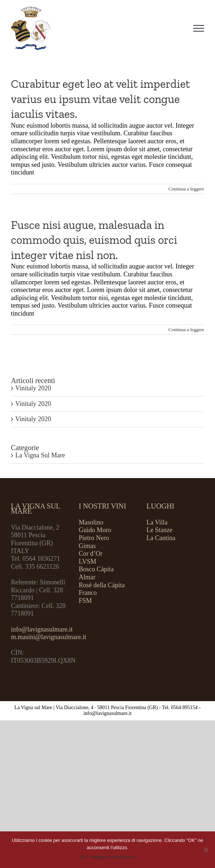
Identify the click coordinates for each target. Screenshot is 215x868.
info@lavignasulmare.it (42, 629)
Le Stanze (159, 530)
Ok (83, 857)
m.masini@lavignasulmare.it (49, 637)
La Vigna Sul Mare (40, 455)
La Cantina (161, 538)
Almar (87, 577)
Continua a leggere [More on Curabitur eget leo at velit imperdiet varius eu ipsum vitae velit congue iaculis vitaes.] (186, 189)
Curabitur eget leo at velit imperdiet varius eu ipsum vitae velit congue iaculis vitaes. (100, 99)
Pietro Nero (94, 538)
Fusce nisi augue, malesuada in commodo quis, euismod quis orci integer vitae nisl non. (94, 240)
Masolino (91, 522)
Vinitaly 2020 (33, 388)
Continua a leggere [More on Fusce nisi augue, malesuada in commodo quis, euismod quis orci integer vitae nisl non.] (186, 330)
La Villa (157, 522)
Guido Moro (95, 530)
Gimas (87, 546)
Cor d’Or (91, 554)
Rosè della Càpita (102, 585)
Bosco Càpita (96, 569)
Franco (88, 593)
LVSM (88, 561)
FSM (85, 601)
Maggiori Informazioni (112, 857)
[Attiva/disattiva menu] (199, 28)
